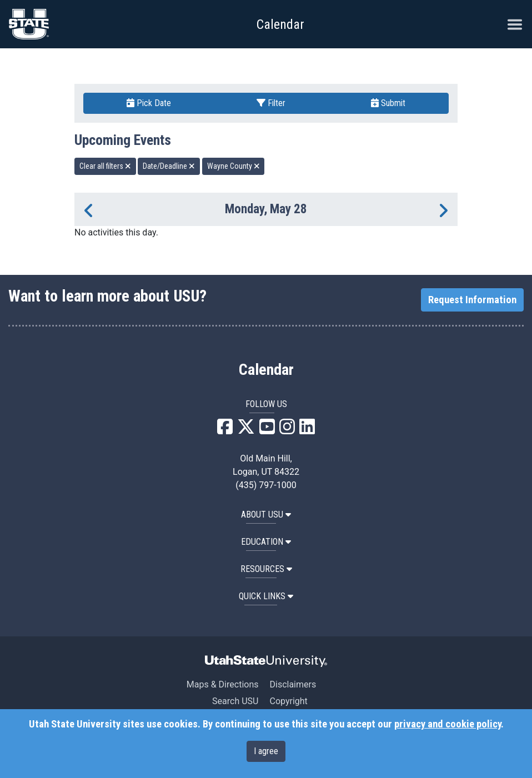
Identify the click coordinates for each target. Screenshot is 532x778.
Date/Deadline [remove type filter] (169, 166)
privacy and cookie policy (448, 724)
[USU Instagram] (287, 430)
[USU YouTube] (267, 430)
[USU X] (246, 430)
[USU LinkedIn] (307, 430)
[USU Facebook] (225, 430)
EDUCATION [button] (266, 542)
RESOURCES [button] (266, 569)
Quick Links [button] (266, 596)
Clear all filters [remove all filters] (105, 166)
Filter (271, 103)
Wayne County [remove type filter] (234, 166)
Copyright (288, 701)
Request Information (472, 300)
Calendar (266, 370)
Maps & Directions (223, 684)
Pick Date (149, 103)
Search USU (235, 701)
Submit (388, 103)
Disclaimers (293, 684)
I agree (266, 751)
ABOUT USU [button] (266, 515)
